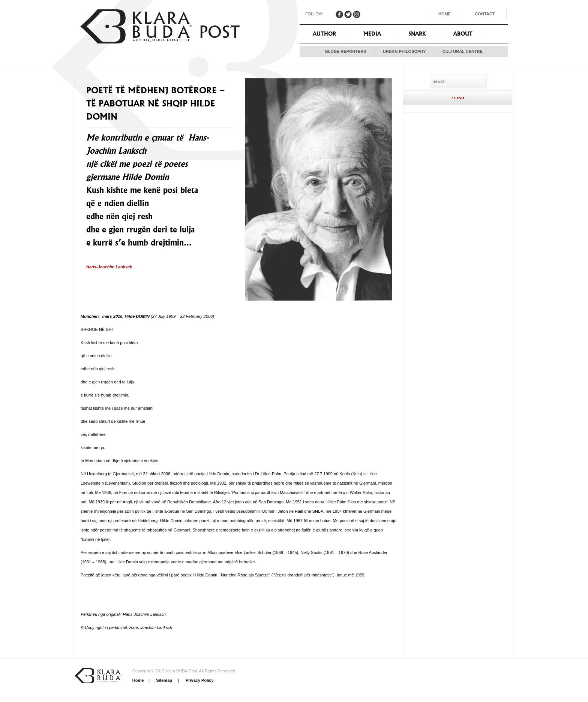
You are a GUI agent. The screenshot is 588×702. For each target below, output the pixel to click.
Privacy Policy (199, 680)
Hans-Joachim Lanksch (109, 267)
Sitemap (164, 680)
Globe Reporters (346, 51)
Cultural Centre (463, 51)
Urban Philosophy (404, 51)
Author (324, 34)
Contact (485, 14)
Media (372, 34)
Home (445, 14)
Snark (417, 34)
